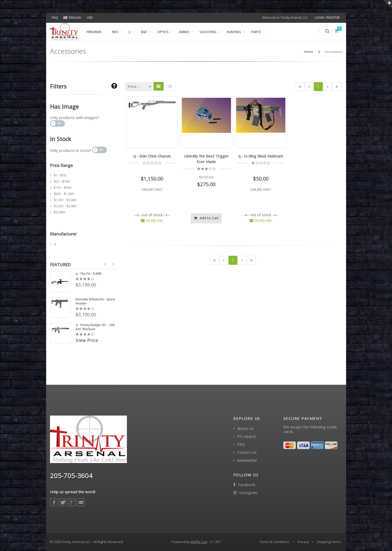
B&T (144, 32)
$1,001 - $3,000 (65, 200)
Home (309, 52)
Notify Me (152, 220)
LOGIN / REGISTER (327, 18)
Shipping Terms (329, 542)
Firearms (94, 32)
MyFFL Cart (199, 542)
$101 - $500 (63, 188)
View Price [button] (87, 340)
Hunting (234, 32)
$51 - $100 (62, 181)
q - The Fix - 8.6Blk (89, 274)
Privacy (303, 542)
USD (90, 18)
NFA (115, 32)
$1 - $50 (60, 175)
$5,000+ (60, 212)
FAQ (55, 18)
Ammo (184, 32)
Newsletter (245, 460)
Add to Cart (206, 218)
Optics (163, 32)
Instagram (245, 493)
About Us (243, 429)
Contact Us (245, 452)
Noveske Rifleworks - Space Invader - (95, 301)
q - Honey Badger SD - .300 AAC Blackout (95, 327)
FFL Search (245, 436)
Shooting (208, 32)
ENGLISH (72, 18)
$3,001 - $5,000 (65, 206)
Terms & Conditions (275, 542)
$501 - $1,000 (64, 194)
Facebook (244, 485)
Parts (256, 32)
